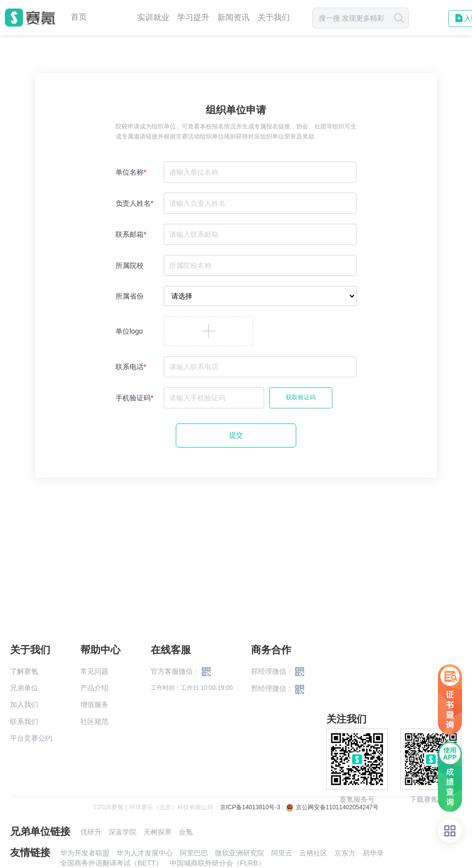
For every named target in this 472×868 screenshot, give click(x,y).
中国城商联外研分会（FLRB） (217, 863)
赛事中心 (112, 18)
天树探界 (158, 832)
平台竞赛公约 (31, 738)
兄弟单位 (24, 688)
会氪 (186, 832)
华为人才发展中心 (145, 853)
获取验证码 (301, 397)
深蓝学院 (123, 832)
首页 (79, 17)
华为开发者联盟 (85, 853)
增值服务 (94, 704)
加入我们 (24, 704)
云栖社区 (313, 853)
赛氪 (30, 18)
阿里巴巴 (194, 853)
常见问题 (94, 671)
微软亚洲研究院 (240, 853)
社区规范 (94, 721)
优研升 (91, 832)
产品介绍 (94, 688)
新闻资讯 (233, 17)
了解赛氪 (24, 671)
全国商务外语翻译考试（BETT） (111, 863)
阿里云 (282, 853)
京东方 (345, 853)
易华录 (373, 853)
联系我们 (24, 721)
